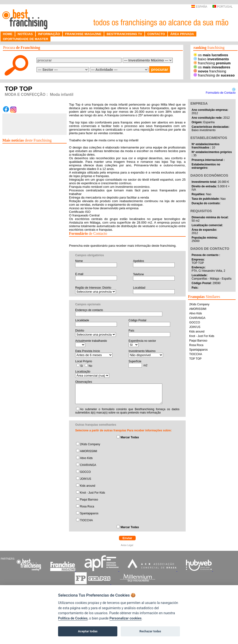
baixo (211, 59)
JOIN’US (86, 479)
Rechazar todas (150, 631)
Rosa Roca (87, 506)
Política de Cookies (73, 618)
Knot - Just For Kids (92, 493)
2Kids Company (90, 444)
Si (82, 366)
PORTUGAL (223, 7)
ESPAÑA (199, 7)
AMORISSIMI (89, 451)
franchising (212, 63)
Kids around (88, 486)
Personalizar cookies (126, 618)
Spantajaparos (89, 513)
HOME (8, 34)
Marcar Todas (130, 437)
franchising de (214, 75)
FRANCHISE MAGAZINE (83, 34)
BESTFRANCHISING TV (124, 34)
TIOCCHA (86, 520)
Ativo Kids (86, 458)
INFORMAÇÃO (49, 34)
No (90, 366)
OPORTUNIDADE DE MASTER (25, 39)
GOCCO (85, 472)
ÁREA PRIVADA (182, 34)
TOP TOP (195, 359)
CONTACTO (156, 34)
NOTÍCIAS (25, 34)
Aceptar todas (88, 631)
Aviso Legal (127, 545)
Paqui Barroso (89, 500)
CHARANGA (88, 465)
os (211, 55)
